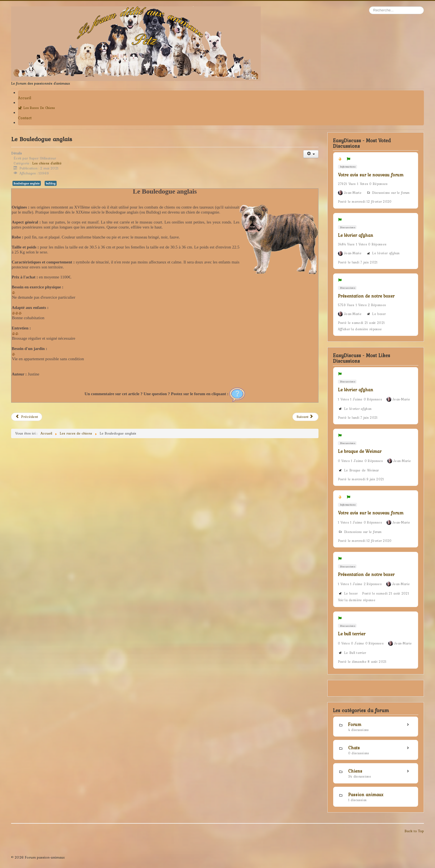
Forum (355, 724)
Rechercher (369, 7)
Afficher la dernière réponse (360, 329)
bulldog (51, 183)
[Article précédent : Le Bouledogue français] (27, 417)
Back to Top (414, 831)
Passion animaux (366, 795)
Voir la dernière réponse (357, 600)
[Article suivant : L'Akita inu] (305, 417)
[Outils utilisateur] (311, 154)
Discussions (347, 227)
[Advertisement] (165, 495)
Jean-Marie (353, 193)
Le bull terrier (352, 634)
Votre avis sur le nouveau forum (371, 175)
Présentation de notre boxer (366, 296)
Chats (354, 748)
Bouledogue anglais (27, 183)
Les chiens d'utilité (47, 163)
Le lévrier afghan (356, 235)
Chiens (355, 771)
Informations (347, 167)
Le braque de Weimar (360, 451)
